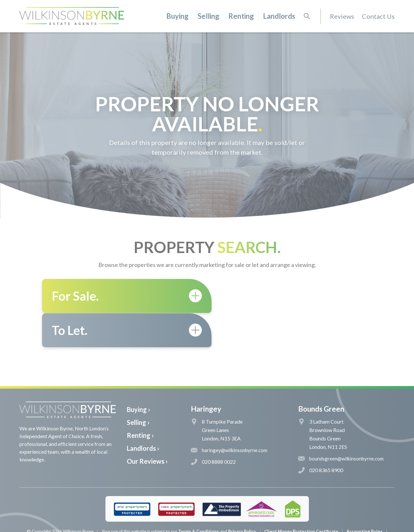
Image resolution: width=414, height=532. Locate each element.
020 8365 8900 (321, 436)
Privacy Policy (242, 497)
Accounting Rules (365, 497)
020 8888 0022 (213, 427)
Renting (241, 16)
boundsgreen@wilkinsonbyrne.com (341, 424)
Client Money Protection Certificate (301, 497)
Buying (177, 16)
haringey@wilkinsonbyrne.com (229, 416)
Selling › (138, 388)
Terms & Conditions (199, 497)
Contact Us (378, 16)
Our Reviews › (147, 427)
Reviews (342, 16)
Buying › (138, 375)
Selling (208, 16)
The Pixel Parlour (217, 527)
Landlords (279, 16)
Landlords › (143, 414)
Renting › (140, 401)
